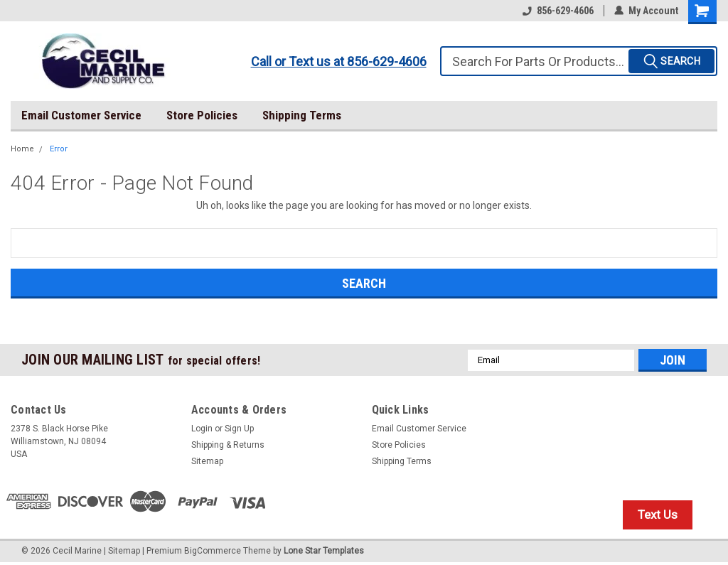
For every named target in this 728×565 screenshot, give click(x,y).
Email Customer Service (81, 115)
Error (59, 149)
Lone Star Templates (324, 551)
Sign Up (239, 429)
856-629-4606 (558, 11)
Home (22, 149)
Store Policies (202, 115)
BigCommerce (213, 551)
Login (202, 429)
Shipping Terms (302, 115)
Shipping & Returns (228, 445)
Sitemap (207, 461)
